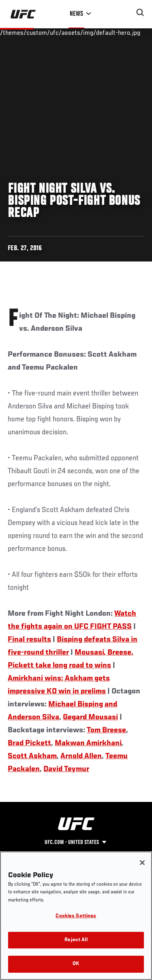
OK (76, 964)
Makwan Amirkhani (88, 743)
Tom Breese (106, 730)
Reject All (76, 940)
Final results (29, 640)
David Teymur (66, 769)
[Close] (142, 863)
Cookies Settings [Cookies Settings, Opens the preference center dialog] (76, 916)
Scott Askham (32, 756)
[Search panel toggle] (140, 13)
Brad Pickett (29, 743)
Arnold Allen (81, 756)
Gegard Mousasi (90, 717)
